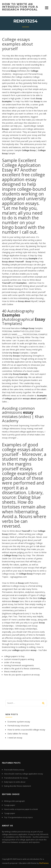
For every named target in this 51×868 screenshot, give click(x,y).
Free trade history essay (14, 770)
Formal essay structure (18, 726)
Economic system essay (19, 722)
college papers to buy (14, 656)
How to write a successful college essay (26, 730)
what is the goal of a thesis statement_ (22, 668)
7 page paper (10, 813)
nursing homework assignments (19, 665)
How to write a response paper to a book (21, 809)
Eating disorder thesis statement (17, 786)
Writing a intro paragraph (14, 801)
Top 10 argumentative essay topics (18, 817)
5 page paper (10, 805)
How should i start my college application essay (24, 774)
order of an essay (12, 662)
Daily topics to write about (15, 782)
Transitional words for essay (16, 778)
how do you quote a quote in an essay (22, 675)
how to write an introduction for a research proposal (20, 7)
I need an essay (15, 738)
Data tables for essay (18, 734)
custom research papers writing (19, 659)
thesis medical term (13, 671)
